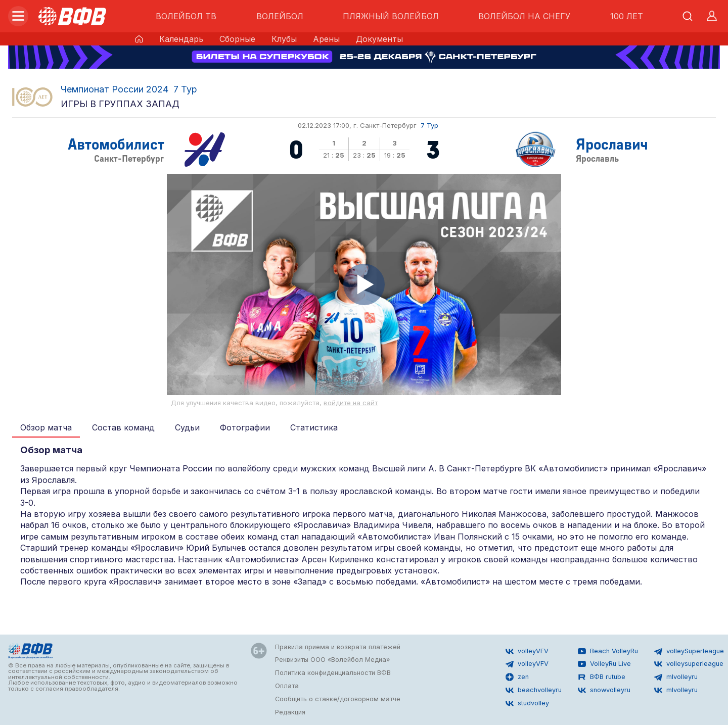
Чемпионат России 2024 (115, 89)
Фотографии (245, 427)
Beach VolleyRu (608, 651)
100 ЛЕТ (627, 16)
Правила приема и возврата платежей (338, 647)
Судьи (187, 427)
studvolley (527, 703)
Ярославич (612, 143)
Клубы (284, 39)
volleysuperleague (689, 664)
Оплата (287, 686)
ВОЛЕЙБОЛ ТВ (186, 16)
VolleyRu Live (604, 664)
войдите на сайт (351, 403)
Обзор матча (46, 427)
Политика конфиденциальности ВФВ (333, 673)
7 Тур (185, 89)
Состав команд (123, 427)
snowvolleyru (604, 690)
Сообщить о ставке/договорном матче (338, 699)
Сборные (237, 39)
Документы (379, 39)
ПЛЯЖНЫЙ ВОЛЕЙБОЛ (391, 16)
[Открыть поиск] (688, 16)
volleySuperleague (689, 651)
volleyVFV (527, 651)
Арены (326, 39)
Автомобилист (116, 143)
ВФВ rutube (602, 677)
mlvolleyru (676, 677)
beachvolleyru (534, 690)
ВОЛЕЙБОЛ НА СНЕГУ (524, 16)
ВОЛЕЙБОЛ (280, 16)
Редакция (290, 712)
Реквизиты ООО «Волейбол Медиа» (332, 660)
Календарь (181, 39)
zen (517, 677)
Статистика (314, 427)
